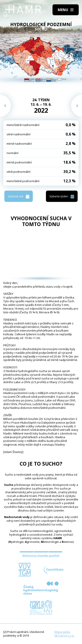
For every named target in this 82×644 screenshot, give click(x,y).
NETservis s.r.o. (65, 636)
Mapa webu (62, 632)
